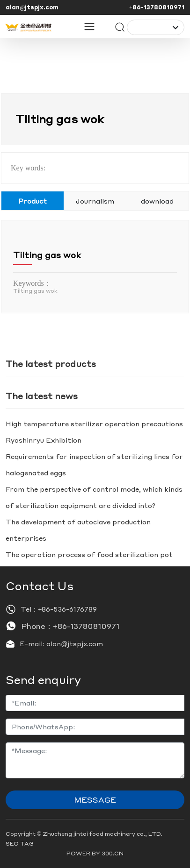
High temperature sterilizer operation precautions (94, 423)
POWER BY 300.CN (95, 853)
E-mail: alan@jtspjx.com (61, 643)
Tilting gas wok (47, 255)
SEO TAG (20, 843)
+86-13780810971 (157, 7)
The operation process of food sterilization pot (89, 554)
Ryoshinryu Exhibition (44, 440)
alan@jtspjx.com (32, 7)
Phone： (37, 626)
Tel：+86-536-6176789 (59, 609)
